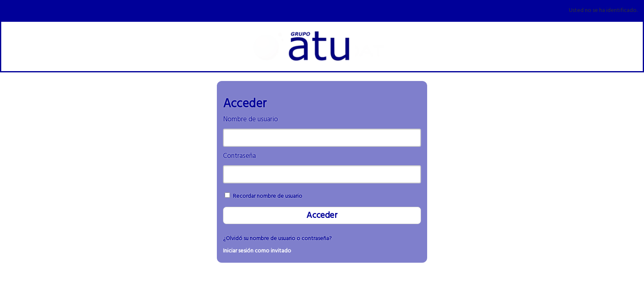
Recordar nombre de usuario (268, 196)
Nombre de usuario (251, 119)
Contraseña (239, 156)
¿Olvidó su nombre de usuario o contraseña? (277, 238)
